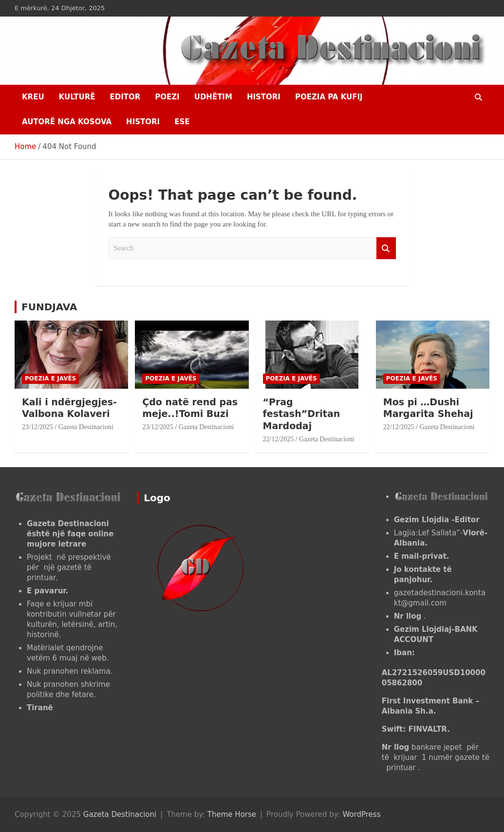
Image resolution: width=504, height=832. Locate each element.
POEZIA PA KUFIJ (329, 97)
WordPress (361, 814)
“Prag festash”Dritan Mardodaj (302, 414)
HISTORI (264, 97)
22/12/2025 (279, 439)
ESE (182, 122)
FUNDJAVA (49, 307)
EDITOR (125, 97)
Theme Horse (232, 814)
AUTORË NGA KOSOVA (67, 122)
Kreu (33, 97)
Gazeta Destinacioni (86, 427)
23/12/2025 (37, 427)
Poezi (167, 97)
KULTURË (77, 97)
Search (386, 248)
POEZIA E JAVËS (50, 378)
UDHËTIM (213, 97)
